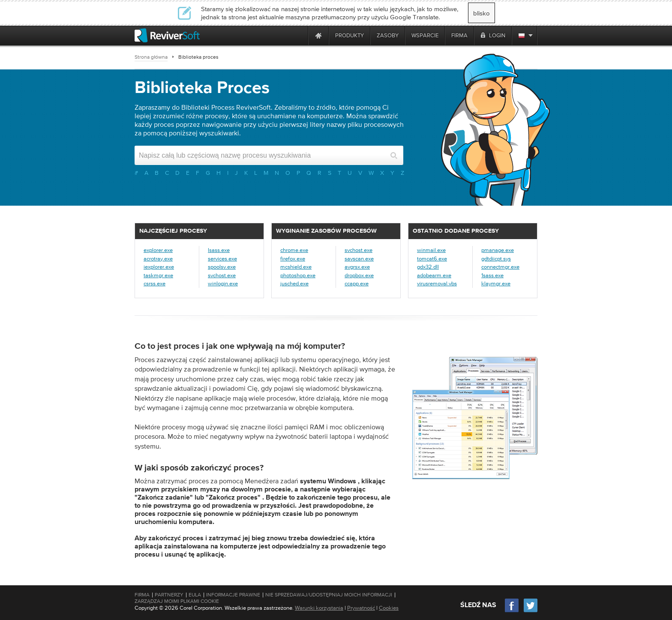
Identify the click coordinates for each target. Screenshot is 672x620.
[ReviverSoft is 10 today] (300, 35)
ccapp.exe (357, 283)
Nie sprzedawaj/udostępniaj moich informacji (329, 595)
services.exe (222, 259)
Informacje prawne (233, 595)
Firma (142, 595)
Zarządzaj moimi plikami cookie (177, 601)
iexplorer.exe (159, 267)
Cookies (389, 608)
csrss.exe (154, 283)
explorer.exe (158, 250)
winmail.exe (431, 250)
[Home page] (318, 35)
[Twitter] (531, 611)
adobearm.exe (434, 275)
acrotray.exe (158, 259)
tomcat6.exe (432, 259)
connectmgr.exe (500, 267)
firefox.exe (293, 259)
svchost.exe (222, 275)
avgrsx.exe (357, 267)
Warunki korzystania (319, 608)
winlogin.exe (223, 283)
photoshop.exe (298, 275)
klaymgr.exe (496, 283)
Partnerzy (169, 595)
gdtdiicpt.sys (496, 259)
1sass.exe (492, 275)
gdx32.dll (428, 267)
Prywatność (361, 608)
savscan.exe (359, 259)
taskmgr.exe (158, 275)
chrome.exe (294, 250)
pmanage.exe (498, 250)
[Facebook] (512, 611)
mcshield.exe (296, 267)
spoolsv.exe (222, 267)
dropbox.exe (359, 275)
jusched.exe (294, 283)
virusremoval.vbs (437, 283)
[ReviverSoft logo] (167, 35)
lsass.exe (219, 250)
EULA (195, 595)
